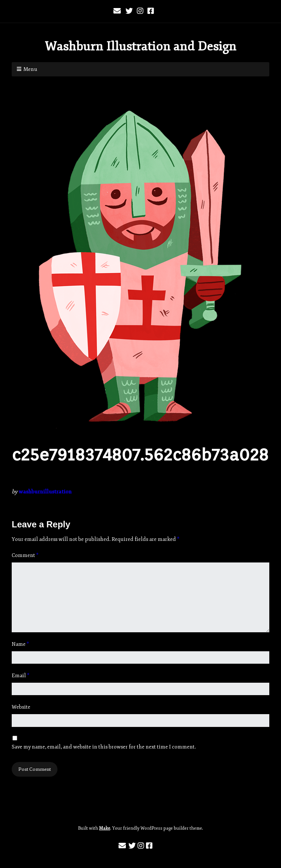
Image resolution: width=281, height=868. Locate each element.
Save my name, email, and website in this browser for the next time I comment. (104, 747)
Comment (25, 555)
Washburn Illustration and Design (140, 46)
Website (21, 707)
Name (20, 644)
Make (105, 828)
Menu (30, 69)
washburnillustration (45, 492)
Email (20, 676)
